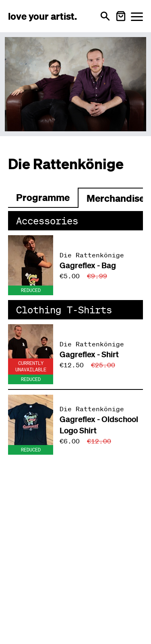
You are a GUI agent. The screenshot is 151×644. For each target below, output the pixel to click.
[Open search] (105, 16)
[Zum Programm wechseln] (43, 198)
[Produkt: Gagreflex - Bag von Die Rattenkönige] (75, 265)
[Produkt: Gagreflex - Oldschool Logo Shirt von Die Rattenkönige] (75, 425)
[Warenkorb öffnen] (121, 16)
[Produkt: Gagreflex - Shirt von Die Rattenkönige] (75, 354)
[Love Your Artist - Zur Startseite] (42, 16)
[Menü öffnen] (137, 16)
